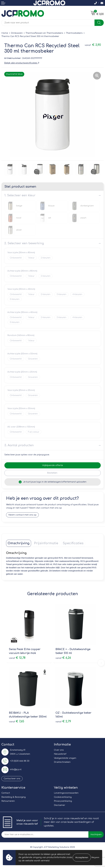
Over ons (59, 750)
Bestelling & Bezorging (14, 797)
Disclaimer (60, 805)
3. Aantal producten (19, 445)
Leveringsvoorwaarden (66, 793)
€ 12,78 (17, 658)
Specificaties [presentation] (73, 543)
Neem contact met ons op (22, 515)
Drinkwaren (17, 33)
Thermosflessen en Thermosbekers (44, 33)
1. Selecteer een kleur (20, 195)
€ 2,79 (63, 721)
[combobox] (48, 23)
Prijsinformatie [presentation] (46, 543)
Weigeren (95, 857)
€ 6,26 (63, 658)
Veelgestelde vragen (65, 758)
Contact (6, 793)
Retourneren (8, 801)
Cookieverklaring (63, 797)
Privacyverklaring (63, 801)
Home (5, 33)
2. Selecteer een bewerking (24, 243)
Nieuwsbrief (60, 754)
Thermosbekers (74, 33)
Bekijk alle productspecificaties (22, 63)
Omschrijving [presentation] (19, 543)
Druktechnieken (62, 762)
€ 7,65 (17, 721)
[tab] (19, 543)
